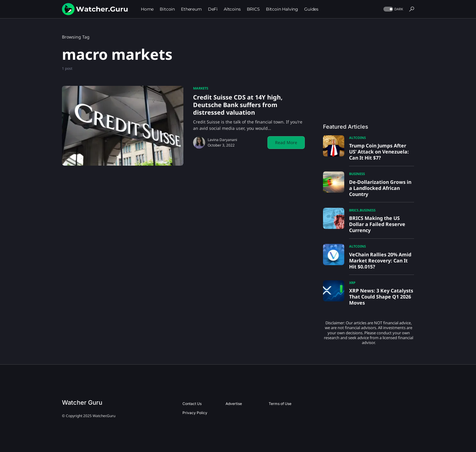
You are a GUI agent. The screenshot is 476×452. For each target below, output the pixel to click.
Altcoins (357, 138)
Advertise (234, 404)
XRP (352, 283)
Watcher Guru (82, 403)
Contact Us (192, 404)
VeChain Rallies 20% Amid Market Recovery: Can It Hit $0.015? (380, 261)
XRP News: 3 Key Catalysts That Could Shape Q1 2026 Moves (381, 297)
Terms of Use (280, 404)
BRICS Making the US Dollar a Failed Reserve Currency (377, 224)
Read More (286, 142)
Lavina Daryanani (222, 140)
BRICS (354, 210)
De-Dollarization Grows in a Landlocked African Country (380, 188)
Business (357, 174)
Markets (201, 88)
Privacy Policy (195, 413)
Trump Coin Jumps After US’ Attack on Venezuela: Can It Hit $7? (379, 152)
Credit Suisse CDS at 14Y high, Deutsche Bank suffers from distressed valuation (238, 105)
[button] (393, 9)
